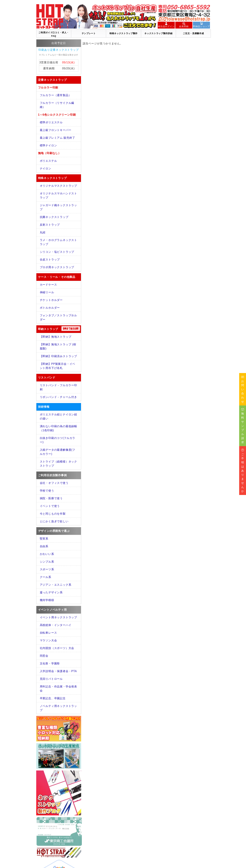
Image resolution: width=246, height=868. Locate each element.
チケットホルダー (51, 300)
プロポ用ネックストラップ (57, 267)
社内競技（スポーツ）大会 (57, 648)
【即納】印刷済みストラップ (58, 356)
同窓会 (44, 656)
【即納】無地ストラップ (56, 337)
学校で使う (47, 491)
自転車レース (48, 633)
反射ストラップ (50, 225)
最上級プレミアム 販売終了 (57, 138)
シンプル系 (47, 562)
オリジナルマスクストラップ (58, 186)
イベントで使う (50, 506)
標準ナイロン (48, 145)
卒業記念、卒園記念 (53, 698)
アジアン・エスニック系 (56, 585)
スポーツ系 (47, 569)
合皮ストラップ (50, 260)
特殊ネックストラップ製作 (124, 33)
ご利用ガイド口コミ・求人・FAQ (54, 34)
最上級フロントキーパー (56, 130)
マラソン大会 (48, 640)
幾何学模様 (47, 600)
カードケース (48, 285)
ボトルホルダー (50, 308)
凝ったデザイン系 (51, 592)
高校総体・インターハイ (56, 625)
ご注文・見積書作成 (193, 33)
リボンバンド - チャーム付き (58, 397)
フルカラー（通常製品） (56, 95)
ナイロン (46, 168)
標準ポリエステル (51, 122)
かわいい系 (47, 554)
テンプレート (89, 33)
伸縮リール (47, 292)
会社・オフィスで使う (54, 483)
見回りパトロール (51, 679)
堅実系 (44, 539)
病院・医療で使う (51, 498)
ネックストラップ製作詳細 (158, 33)
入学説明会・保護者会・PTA (58, 671)
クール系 (46, 577)
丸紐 (43, 232)
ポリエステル (48, 161)
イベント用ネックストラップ (58, 617)
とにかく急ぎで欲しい (54, 521)
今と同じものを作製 (53, 514)
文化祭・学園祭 (50, 663)
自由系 (44, 546)
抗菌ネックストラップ (54, 217)
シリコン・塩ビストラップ (57, 252)
